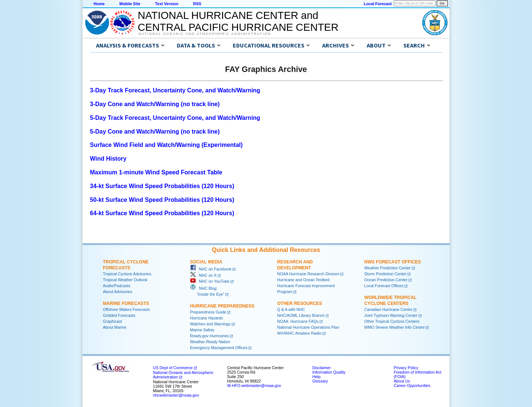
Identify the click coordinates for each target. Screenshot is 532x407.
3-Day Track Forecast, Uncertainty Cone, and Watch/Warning (175, 90)
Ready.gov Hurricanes (210, 336)
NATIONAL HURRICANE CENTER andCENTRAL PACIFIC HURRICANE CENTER (238, 21)
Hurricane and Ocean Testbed (303, 280)
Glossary (320, 381)
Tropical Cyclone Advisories (127, 274)
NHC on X (204, 275)
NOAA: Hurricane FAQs (298, 321)
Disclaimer (322, 368)
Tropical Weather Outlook (125, 280)
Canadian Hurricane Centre (389, 309)
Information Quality (329, 372)
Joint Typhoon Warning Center (391, 315)
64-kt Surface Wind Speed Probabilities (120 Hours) (162, 213)
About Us (402, 381)
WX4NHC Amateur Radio (300, 333)
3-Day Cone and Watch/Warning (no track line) (155, 104)
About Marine (115, 327)
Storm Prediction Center (386, 274)
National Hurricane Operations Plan (308, 327)
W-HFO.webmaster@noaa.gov (254, 385)
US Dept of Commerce (173, 368)
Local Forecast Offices (384, 286)
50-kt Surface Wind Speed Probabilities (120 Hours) (162, 200)
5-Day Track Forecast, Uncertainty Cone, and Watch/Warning (175, 118)
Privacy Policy (406, 368)
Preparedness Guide (208, 312)
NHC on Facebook (211, 269)
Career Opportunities (412, 385)
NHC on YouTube (210, 281)
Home (99, 4)
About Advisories (118, 292)
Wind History (108, 159)
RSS (197, 4)
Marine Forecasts (126, 303)
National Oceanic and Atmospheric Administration (205, 34)
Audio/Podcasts (117, 286)
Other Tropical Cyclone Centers (392, 321)
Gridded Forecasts (119, 315)
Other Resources (300, 303)
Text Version (167, 4)
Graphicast (113, 321)
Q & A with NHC (291, 309)
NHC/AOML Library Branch (301, 315)
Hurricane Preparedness (222, 306)
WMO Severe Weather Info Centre (395, 327)
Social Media (206, 262)
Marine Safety (202, 330)
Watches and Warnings (210, 324)
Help (317, 377)
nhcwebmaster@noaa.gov (176, 395)
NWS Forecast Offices (393, 262)
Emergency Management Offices (219, 348)
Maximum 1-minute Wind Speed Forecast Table (156, 172)
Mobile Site (130, 4)
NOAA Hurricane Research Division (308, 274)
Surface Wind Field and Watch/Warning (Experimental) (166, 145)
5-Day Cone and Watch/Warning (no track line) (155, 132)
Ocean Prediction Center (386, 280)
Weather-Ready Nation (210, 342)
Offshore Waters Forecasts (127, 309)
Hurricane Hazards (207, 318)
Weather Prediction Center (388, 268)
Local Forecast (378, 4)
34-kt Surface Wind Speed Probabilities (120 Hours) (162, 186)
